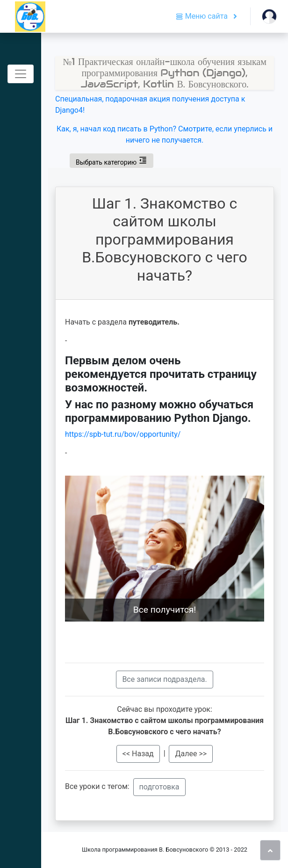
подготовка (159, 787)
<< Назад (138, 754)
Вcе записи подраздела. (164, 679)
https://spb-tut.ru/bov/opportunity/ (123, 434)
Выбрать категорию (111, 160)
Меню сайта (203, 16)
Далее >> (191, 754)
